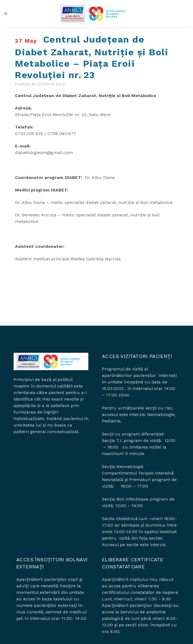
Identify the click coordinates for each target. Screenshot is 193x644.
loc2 (60, 84)
